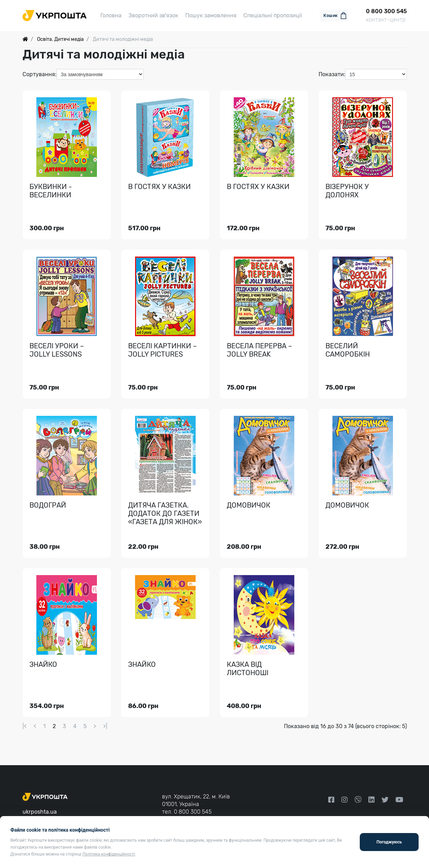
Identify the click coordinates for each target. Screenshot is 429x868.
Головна (111, 15)
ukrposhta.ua (40, 812)
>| (105, 726)
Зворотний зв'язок (153, 15)
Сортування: (39, 74)
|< (25, 726)
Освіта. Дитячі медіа (60, 39)
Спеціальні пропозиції (273, 15)
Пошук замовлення (211, 15)
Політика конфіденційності (109, 854)
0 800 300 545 (193, 812)
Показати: (332, 74)
